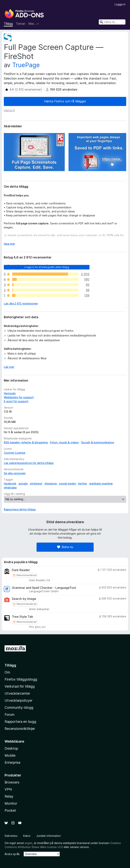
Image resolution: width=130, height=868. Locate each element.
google (23, 483)
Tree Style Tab (22, 617)
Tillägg (8, 24)
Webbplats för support (19, 397)
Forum (10, 715)
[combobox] (112, 22)
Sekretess (11, 836)
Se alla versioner (15, 473)
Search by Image (24, 599)
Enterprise (12, 762)
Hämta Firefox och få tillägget (65, 101)
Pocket (10, 810)
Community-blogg (19, 707)
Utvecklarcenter (17, 693)
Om (7, 672)
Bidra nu (65, 547)
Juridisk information (49, 836)
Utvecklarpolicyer (18, 700)
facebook (10, 483)
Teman (21, 24)
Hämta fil (9, 110)
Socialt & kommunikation (98, 442)
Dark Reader (21, 570)
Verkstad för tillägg (20, 686)
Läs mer (9, 367)
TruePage (26, 65)
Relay (9, 796)
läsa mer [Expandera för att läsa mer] (9, 244)
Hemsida (10, 393)
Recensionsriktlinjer (20, 729)
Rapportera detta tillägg (20, 509)
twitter (82, 483)
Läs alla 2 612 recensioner (21, 303)
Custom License (15, 453)
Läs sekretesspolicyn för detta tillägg (29, 463)
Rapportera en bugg (20, 722)
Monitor (11, 803)
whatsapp (10, 487)
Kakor (27, 836)
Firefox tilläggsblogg (21, 679)
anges (28, 843)
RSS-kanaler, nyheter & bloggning (26, 442)
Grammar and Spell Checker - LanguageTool (44, 588)
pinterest (36, 483)
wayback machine (101, 483)
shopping (51, 483)
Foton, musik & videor (64, 442)
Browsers (12, 782)
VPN (8, 789)
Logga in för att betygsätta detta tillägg (47, 267)
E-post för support (16, 401)
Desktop (11, 748)
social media (67, 483)
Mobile (10, 755)
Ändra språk (12, 854)
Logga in (120, 4)
